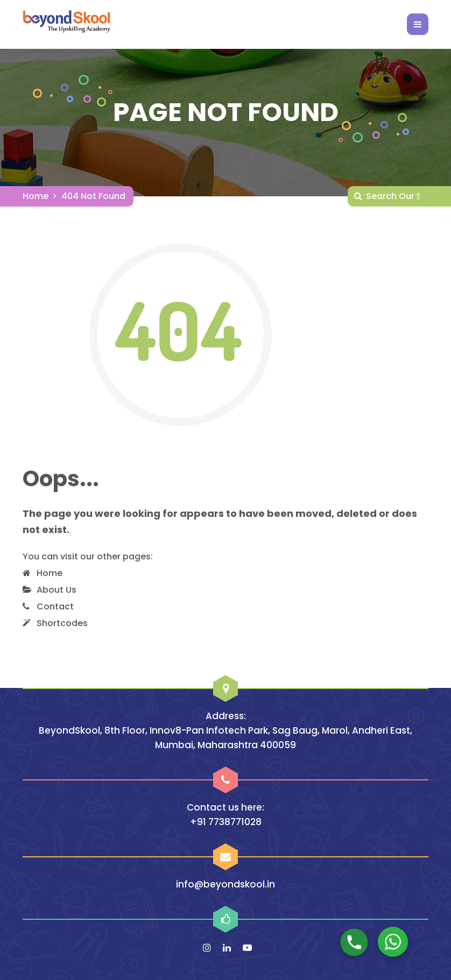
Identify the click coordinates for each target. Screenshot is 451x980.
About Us (57, 590)
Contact (55, 606)
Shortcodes (62, 623)
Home (36, 196)
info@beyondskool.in (225, 884)
